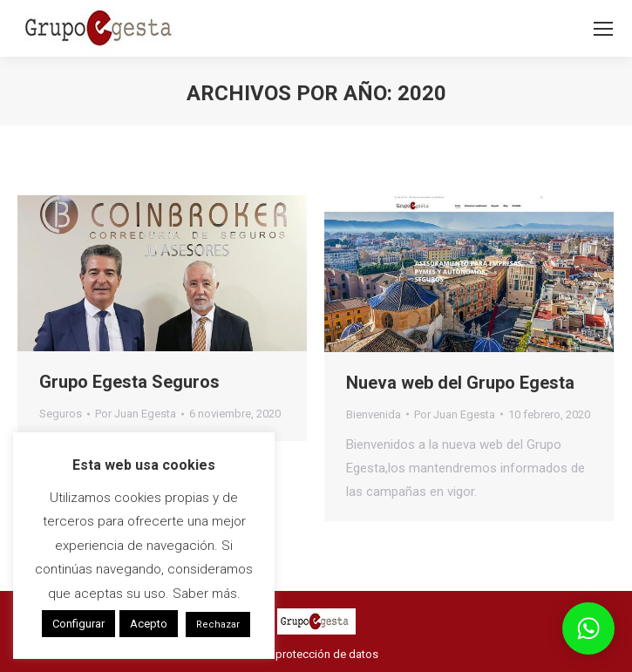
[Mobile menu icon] (603, 29)
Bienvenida (374, 414)
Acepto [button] (149, 624)
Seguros (61, 414)
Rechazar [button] (218, 624)
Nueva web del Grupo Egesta (460, 383)
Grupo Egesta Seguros (129, 382)
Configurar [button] (78, 624)
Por (136, 414)
